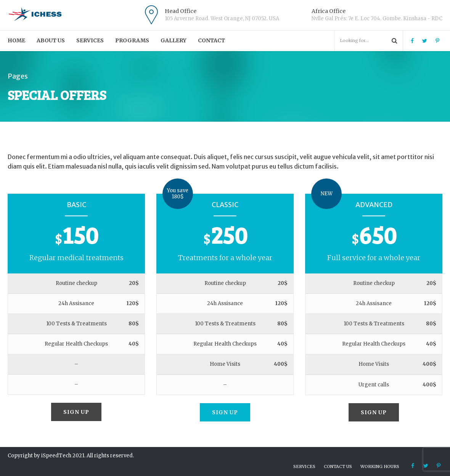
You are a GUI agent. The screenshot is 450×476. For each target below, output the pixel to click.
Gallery (174, 40)
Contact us (338, 466)
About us (51, 40)
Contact (211, 40)
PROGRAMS (132, 40)
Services (90, 40)
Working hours (380, 466)
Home (16, 40)
